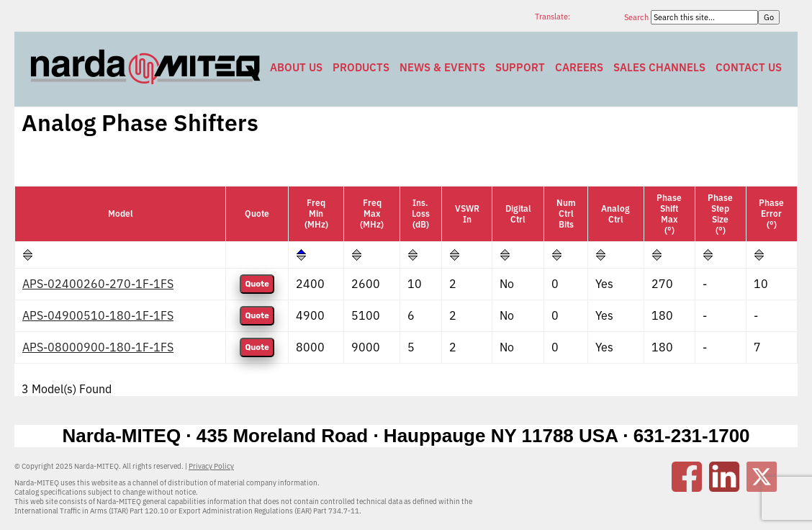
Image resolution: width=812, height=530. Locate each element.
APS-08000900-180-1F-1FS (98, 347)
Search (637, 17)
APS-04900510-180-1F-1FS (98, 315)
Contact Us (749, 67)
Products (361, 67)
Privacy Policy (211, 466)
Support (520, 67)
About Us (296, 67)
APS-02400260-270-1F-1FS (98, 284)
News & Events (442, 67)
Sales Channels (659, 67)
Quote (257, 284)
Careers (579, 67)
